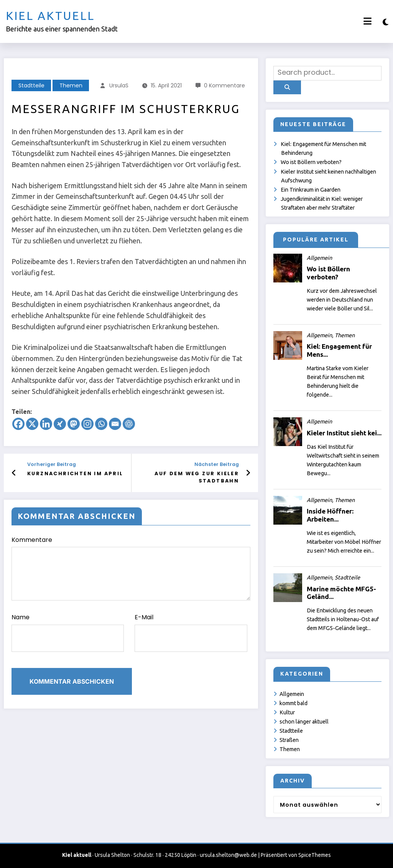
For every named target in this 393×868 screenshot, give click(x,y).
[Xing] (60, 424)
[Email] (115, 424)
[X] (32, 424)
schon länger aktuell (304, 722)
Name (68, 632)
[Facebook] (18, 424)
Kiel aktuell (50, 16)
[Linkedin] (46, 424)
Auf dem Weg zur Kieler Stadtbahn (197, 477)
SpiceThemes (315, 855)
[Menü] (368, 21)
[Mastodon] (74, 424)
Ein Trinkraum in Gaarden (311, 190)
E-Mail (191, 632)
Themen (71, 85)
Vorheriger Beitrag (52, 464)
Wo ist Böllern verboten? (311, 162)
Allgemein (292, 694)
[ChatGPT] (129, 424)
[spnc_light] (386, 22)
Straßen (289, 740)
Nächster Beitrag (217, 464)
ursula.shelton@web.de (228, 855)
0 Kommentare (224, 85)
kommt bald (294, 703)
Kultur (287, 712)
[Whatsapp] (101, 424)
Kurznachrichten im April (75, 473)
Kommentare (131, 568)
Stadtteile (31, 85)
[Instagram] (87, 424)
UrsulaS (119, 85)
